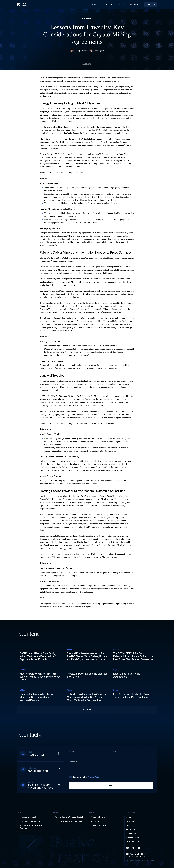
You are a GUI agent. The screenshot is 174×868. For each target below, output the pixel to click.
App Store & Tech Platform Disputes (31, 827)
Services (130, 821)
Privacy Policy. (94, 777)
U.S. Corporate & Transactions (68, 821)
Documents (131, 834)
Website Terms (133, 838)
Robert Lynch (99, 51)
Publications (87, 19)
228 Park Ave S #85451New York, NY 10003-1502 (138, 855)
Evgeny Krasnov (81, 51)
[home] (22, 5)
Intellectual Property (99, 825)
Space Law (95, 821)
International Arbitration (30, 821)
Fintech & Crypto (98, 817)
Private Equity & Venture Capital (69, 817)
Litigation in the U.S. (28, 817)
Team (129, 825)
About (129, 817)
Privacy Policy (132, 842)
